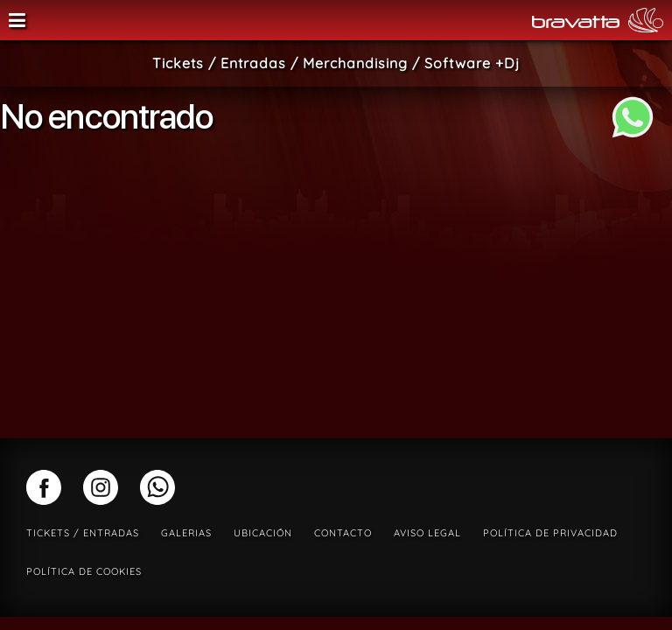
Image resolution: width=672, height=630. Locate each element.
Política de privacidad (550, 533)
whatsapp (157, 487)
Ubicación (263, 533)
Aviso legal (427, 533)
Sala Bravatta (314, 21)
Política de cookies (84, 571)
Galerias (186, 533)
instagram (101, 487)
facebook (44, 487)
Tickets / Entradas (83, 533)
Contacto (343, 533)
